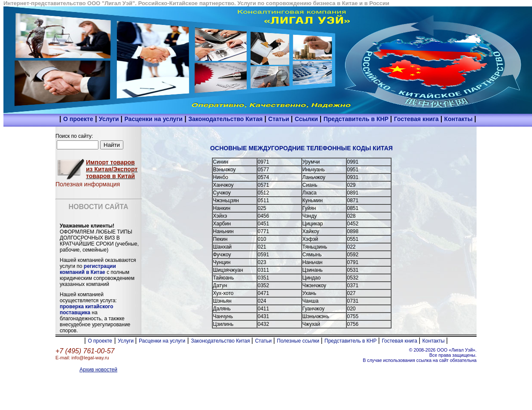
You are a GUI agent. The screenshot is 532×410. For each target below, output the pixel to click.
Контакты (459, 119)
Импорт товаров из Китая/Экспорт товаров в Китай (112, 169)
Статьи (280, 119)
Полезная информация (88, 184)
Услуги (110, 119)
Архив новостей (98, 370)
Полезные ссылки (299, 341)
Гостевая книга (417, 119)
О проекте (78, 119)
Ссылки (307, 119)
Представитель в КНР (357, 119)
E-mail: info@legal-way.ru (82, 358)
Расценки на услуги (153, 119)
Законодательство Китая (226, 119)
